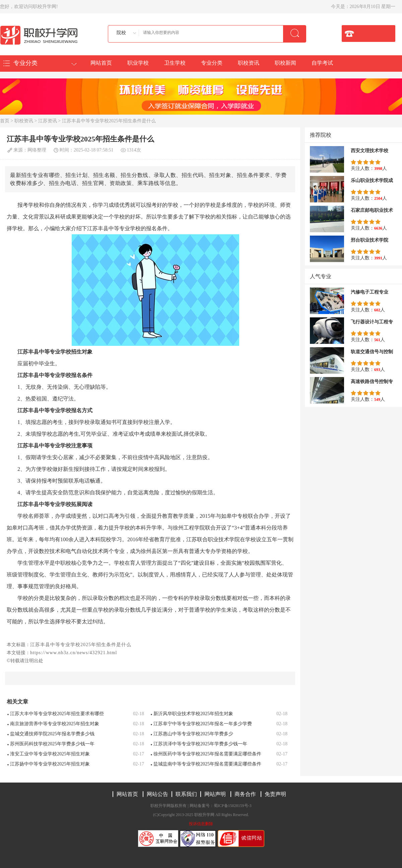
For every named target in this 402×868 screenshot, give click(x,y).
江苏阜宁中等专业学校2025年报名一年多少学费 (203, 724)
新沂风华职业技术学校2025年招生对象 (193, 714)
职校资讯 (249, 63)
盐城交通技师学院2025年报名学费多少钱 (52, 734)
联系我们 (186, 794)
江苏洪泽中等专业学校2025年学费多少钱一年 (200, 744)
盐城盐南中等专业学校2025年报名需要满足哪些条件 (207, 764)
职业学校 (138, 63)
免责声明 (275, 794)
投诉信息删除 (201, 824)
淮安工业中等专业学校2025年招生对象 (50, 754)
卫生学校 (175, 63)
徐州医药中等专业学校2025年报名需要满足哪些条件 (207, 754)
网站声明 (215, 794)
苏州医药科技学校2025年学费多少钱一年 (52, 744)
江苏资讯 (48, 121)
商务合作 (245, 794)
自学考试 (322, 63)
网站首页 (101, 63)
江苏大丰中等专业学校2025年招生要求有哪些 (57, 714)
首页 (5, 121)
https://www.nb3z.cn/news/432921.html (74, 653)
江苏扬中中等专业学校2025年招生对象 (50, 764)
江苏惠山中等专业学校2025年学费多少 (193, 734)
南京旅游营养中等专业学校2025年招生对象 (55, 724)
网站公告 (157, 794)
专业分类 (212, 63)
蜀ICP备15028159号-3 (233, 806)
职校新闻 (285, 63)
